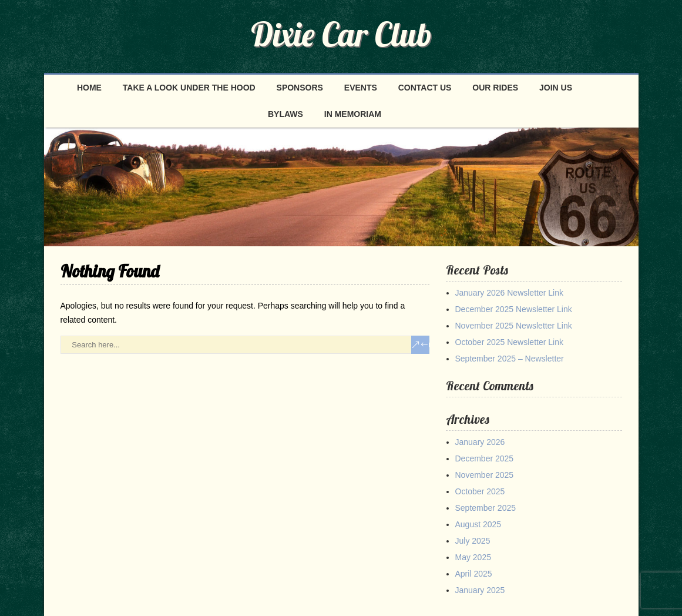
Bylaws (285, 114)
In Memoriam (353, 114)
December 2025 (485, 458)
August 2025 (478, 524)
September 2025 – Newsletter (510, 359)
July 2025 (473, 541)
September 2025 (486, 508)
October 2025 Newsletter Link (509, 342)
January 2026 (480, 442)
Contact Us (425, 88)
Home (89, 88)
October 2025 (480, 491)
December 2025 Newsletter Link (514, 309)
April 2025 (474, 574)
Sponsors (300, 88)
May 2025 (473, 557)
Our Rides (495, 88)
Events (361, 88)
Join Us (556, 88)
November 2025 (485, 475)
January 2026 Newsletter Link (509, 293)
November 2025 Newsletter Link (514, 326)
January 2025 (480, 590)
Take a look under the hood (189, 88)
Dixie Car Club (341, 34)
